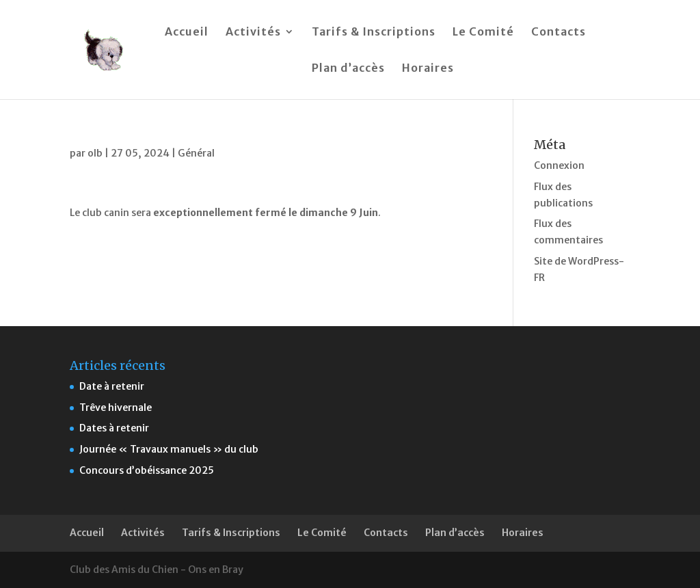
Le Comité (483, 32)
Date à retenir (112, 386)
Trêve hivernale (116, 407)
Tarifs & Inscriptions (374, 32)
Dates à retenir (114, 428)
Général (196, 153)
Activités (253, 32)
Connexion (559, 165)
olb (95, 153)
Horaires (428, 69)
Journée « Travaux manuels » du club (169, 449)
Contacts (558, 32)
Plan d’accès (348, 69)
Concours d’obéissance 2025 (147, 470)
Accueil (187, 32)
